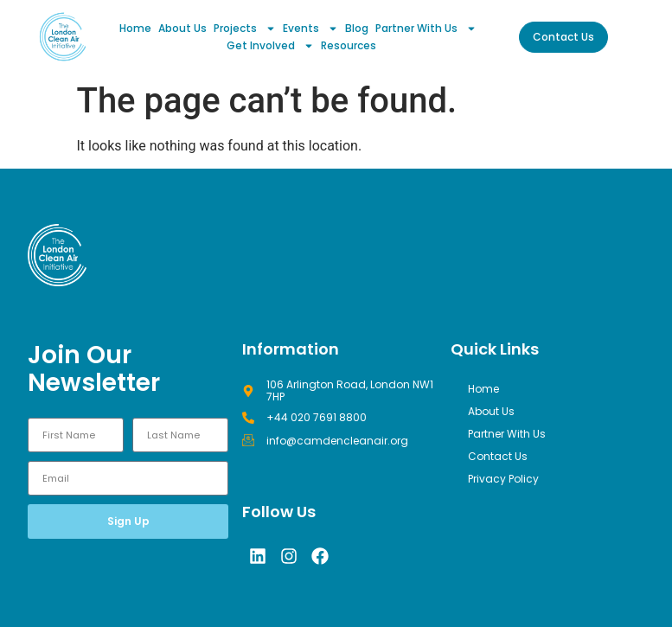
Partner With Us (426, 29)
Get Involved (270, 46)
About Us (182, 28)
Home (135, 28)
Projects (245, 29)
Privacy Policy (503, 479)
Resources (349, 45)
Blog (357, 28)
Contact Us (498, 456)
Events (310, 29)
